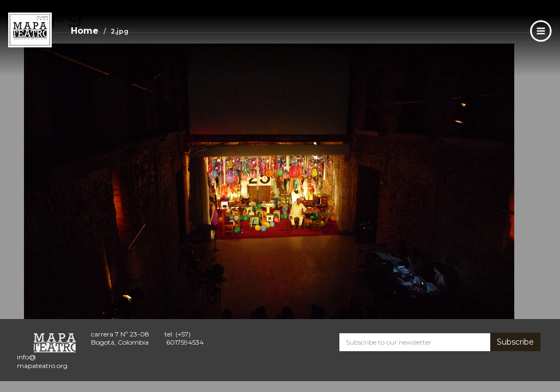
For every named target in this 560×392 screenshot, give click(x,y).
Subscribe (515, 342)
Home (85, 31)
